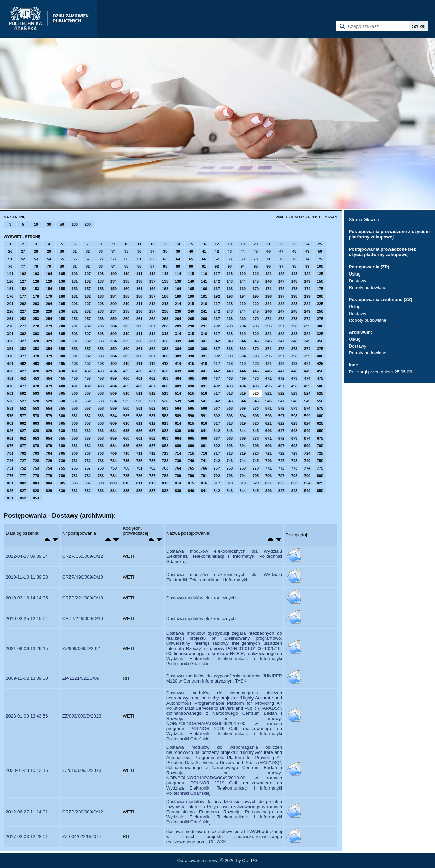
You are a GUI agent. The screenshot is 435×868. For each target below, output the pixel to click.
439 (178, 371)
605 (62, 423)
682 (88, 446)
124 (307, 274)
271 (268, 319)
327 (23, 341)
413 (165, 364)
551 (10, 408)
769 (243, 468)
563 (165, 408)
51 (10, 259)
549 (307, 401)
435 (126, 371)
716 (204, 453)
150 (320, 281)
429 (49, 371)
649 (307, 431)
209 (114, 304)
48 (294, 251)
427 (23, 371)
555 (62, 408)
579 (49, 416)
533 (101, 401)
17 (217, 244)
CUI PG (250, 860)
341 (204, 341)
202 (23, 304)
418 (230, 364)
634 (114, 431)
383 (101, 356)
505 (62, 393)
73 (294, 259)
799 (307, 476)
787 (152, 476)
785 (126, 476)
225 (320, 304)
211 (139, 304)
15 (191, 244)
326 (10, 341)
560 (126, 408)
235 (126, 311)
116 (204, 274)
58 (101, 259)
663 (165, 438)
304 (49, 334)
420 (256, 364)
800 (320, 476)
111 (139, 274)
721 (268, 453)
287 (152, 326)
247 (281, 311)
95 (256, 266)
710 (126, 453)
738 (165, 461)
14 (178, 244)
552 (23, 408)
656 (75, 438)
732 (88, 461)
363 (165, 349)
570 (256, 408)
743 (230, 461)
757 (88, 468)
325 (320, 334)
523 (294, 393)
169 (243, 289)
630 (62, 431)
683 (101, 446)
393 (230, 356)
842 (217, 491)
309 (114, 334)
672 (281, 438)
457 (88, 378)
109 (114, 274)
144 (243, 281)
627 (23, 431)
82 (88, 266)
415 (191, 364)
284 (114, 326)
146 (268, 281)
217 (217, 304)
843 (230, 491)
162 (152, 289)
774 (307, 468)
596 (268, 416)
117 (217, 274)
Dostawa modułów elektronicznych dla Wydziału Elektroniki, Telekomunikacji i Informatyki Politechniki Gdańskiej (224, 556)
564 (178, 408)
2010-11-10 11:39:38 (27, 577)
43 (230, 251)
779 (49, 476)
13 (165, 244)
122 (281, 274)
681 (75, 446)
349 (307, 341)
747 (281, 461)
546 (268, 401)
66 (204, 259)
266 (204, 319)
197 (281, 296)
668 (230, 438)
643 (230, 431)
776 (10, 476)
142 (217, 281)
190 (191, 296)
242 (217, 311)
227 (23, 311)
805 (62, 483)
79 (49, 266)
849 (307, 491)
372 (281, 349)
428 (36, 371)
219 (243, 304)
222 (281, 304)
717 (217, 453)
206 (75, 304)
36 (139, 251)
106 (75, 274)
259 (114, 319)
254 (49, 319)
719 (243, 453)
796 (268, 476)
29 (49, 251)
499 (307, 386)
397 (281, 356)
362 (152, 349)
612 (152, 423)
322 (281, 334)
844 (243, 491)
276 (10, 326)
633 (101, 431)
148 (294, 281)
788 (165, 476)
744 (243, 461)
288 (165, 326)
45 (256, 251)
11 (139, 244)
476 (10, 386)
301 (10, 334)
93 (230, 266)
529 (49, 401)
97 (281, 266)
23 (294, 244)
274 (307, 319)
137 (152, 281)
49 (307, 251)
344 (243, 341)
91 (204, 266)
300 (320, 326)
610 (126, 423)
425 (320, 364)
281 (75, 326)
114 (178, 274)
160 (126, 289)
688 (165, 446)
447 (281, 371)
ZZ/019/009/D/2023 (82, 770)
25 (320, 244)
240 (191, 311)
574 (307, 408)
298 (294, 326)
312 (152, 334)
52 (23, 259)
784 (114, 476)
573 (294, 408)
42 (217, 251)
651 (10, 438)
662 (152, 438)
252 (23, 319)
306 (75, 334)
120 (256, 274)
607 (88, 423)
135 (126, 281)
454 (49, 378)
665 (191, 438)
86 (139, 266)
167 (217, 289)
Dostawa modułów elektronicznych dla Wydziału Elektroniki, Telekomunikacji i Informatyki (224, 577)
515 (191, 393)
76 (10, 266)
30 (49, 224)
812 (152, 483)
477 (23, 386)
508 (101, 393)
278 (36, 326)
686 (139, 446)
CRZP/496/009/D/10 (83, 577)
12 (152, 244)
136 (139, 281)
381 (75, 356)
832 (88, 491)
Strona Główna (364, 220)
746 (268, 461)
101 (10, 274)
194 (243, 296)
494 (243, 386)
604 (49, 423)
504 (49, 393)
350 (320, 341)
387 (152, 356)
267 (217, 319)
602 (23, 423)
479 (49, 386)
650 (320, 431)
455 (62, 378)
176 (10, 296)
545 (256, 401)
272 (281, 319)
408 (101, 364)
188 (165, 296)
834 (114, 491)
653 (36, 438)
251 (10, 319)
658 (101, 438)
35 (126, 251)
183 (101, 296)
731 (75, 461)
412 (152, 364)
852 (23, 498)
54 (49, 259)
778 (36, 476)
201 (10, 304)
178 (36, 296)
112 (152, 274)
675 (320, 438)
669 (243, 438)
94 (243, 266)
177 (23, 296)
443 (230, 371)
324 (307, 334)
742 (217, 461)
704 (49, 453)
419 (243, 364)
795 (256, 476)
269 (243, 319)
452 (23, 378)
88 (165, 266)
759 (114, 468)
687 (152, 446)
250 (320, 311)
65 (191, 259)
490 (191, 386)
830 (62, 491)
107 (88, 274)
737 (152, 461)
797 (281, 476)
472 (281, 378)
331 (75, 341)
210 (126, 304)
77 (23, 266)
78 (36, 266)
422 (281, 364)
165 (191, 289)
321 (268, 334)
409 (114, 364)
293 (230, 326)
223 (294, 304)
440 (191, 371)
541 (204, 401)
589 (178, 416)
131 (75, 281)
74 (307, 259)
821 (268, 483)
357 (88, 349)
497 (281, 386)
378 (36, 356)
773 (294, 468)
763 (165, 468)
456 (75, 378)
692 (217, 446)
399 (307, 356)
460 (126, 378)
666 (204, 438)
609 (114, 423)
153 (36, 289)
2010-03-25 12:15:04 (27, 618)
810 (126, 483)
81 (75, 266)
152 (23, 289)
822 (281, 483)
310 (126, 334)
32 (88, 251)
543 (230, 401)
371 (268, 349)
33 (101, 251)
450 (320, 371)
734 (114, 461)
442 (217, 371)
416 (204, 364)
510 (126, 393)
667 (217, 438)
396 (268, 356)
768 (230, 468)
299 (307, 326)
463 (165, 378)
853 (36, 498)
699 (307, 446)
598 (294, 416)
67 (217, 259)
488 (165, 386)
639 (178, 431)
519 (243, 393)
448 (294, 371)
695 (256, 446)
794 (243, 476)
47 (281, 251)
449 (307, 371)
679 (49, 446)
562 (152, 408)
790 (191, 476)
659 (114, 438)
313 (165, 334)
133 (101, 281)
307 (88, 334)
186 (139, 296)
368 (230, 349)
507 (88, 393)
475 (320, 378)
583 (101, 416)
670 (256, 438)
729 (49, 461)
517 (217, 393)
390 (191, 356)
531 (75, 401)
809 (114, 483)
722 (281, 453)
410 (126, 364)
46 (268, 251)
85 (126, 266)
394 (243, 356)
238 (165, 311)
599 (307, 416)
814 (178, 483)
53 (36, 259)
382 (88, 356)
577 (23, 416)
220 (256, 304)
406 (75, 364)
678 (36, 446)
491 (204, 386)
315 (191, 334)
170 (256, 289)
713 (165, 453)
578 (36, 416)
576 (10, 416)
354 (49, 349)
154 (49, 289)
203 (36, 304)
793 (230, 476)
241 (204, 311)
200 (88, 224)
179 (49, 296)
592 (217, 416)
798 (294, 476)
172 (281, 289)
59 (114, 259)
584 (114, 416)
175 (320, 289)
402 (23, 364)
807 (88, 483)
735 (126, 461)
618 (230, 423)
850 (320, 491)
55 (62, 259)
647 (281, 431)
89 (178, 266)
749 (307, 461)
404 (49, 364)
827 (23, 491)
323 (294, 334)
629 (49, 431)
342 (217, 341)
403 (36, 364)
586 (139, 416)
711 (139, 453)
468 (230, 378)
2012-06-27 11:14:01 (27, 812)
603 (36, 423)
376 (10, 356)
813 (165, 483)
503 (36, 393)
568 (230, 408)
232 (88, 311)
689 (178, 446)
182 (88, 296)
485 (126, 386)
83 (101, 266)
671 (268, 438)
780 (62, 476)
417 (217, 364)
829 (49, 491)
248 (294, 311)
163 (165, 289)
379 (49, 356)
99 (307, 266)
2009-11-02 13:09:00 (27, 678)
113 (165, 274)
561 (139, 408)
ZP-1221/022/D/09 (81, 678)
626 (10, 431)
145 (256, 281)
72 (281, 259)
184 (114, 296)
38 (165, 251)
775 (320, 468)
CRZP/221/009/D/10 (83, 598)
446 (268, 371)
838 (165, 491)
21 (268, 244)
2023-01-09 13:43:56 (27, 716)
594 (243, 416)
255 (62, 319)
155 (62, 289)
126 (10, 281)
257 (88, 319)
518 (230, 393)
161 (139, 289)
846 (268, 491)
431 (75, 371)
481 (75, 386)
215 (191, 304)
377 (23, 356)
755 (62, 468)
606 (75, 423)
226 (10, 311)
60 (126, 259)
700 (320, 446)
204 (49, 304)
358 (101, 349)
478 (36, 386)
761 (139, 468)
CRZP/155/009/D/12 (83, 556)
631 (75, 431)
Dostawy (357, 281)
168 (230, 289)
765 (191, 468)
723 (294, 453)
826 (10, 491)
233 (101, 311)
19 (243, 244)
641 (204, 431)
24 (307, 244)
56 (75, 259)
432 (88, 371)
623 (294, 423)
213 (165, 304)
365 (191, 349)
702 (23, 453)
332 (88, 341)
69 (243, 259)
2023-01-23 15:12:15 (27, 770)
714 (178, 453)
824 (307, 483)
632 (88, 431)
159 (114, 289)
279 (49, 326)
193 (230, 296)
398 (294, 356)
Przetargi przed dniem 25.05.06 (380, 372)
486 (139, 386)
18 (230, 244)
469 (243, 378)
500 (320, 386)
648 (294, 431)
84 (114, 266)
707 (88, 453)
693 (230, 446)
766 (204, 468)
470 (256, 378)
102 (23, 274)
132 (88, 281)
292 (217, 326)
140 (191, 281)
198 (294, 296)
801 (10, 483)
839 (178, 491)
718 (230, 453)
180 (62, 296)
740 (191, 461)
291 (204, 326)
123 (294, 274)
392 (217, 356)
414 (178, 364)
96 (268, 266)
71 (268, 259)
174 (307, 289)
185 (126, 296)
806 (75, 483)
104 (49, 274)
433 (101, 371)
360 (126, 349)
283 (101, 326)
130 (62, 281)
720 (256, 453)
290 (191, 326)
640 (191, 431)
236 (139, 311)
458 (101, 378)
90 (191, 266)
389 (178, 356)
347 (281, 341)
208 (101, 304)
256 (75, 319)
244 (243, 311)
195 (256, 296)
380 (62, 356)
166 (204, 289)
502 (23, 393)
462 (152, 378)
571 (268, 408)
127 (23, 281)
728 (36, 461)
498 (294, 386)
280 (62, 326)
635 (126, 431)
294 (243, 326)
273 (294, 319)
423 (294, 364)
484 (114, 386)
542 (217, 401)
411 (139, 364)
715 (191, 453)
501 (10, 393)
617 (217, 423)
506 (75, 393)
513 (165, 393)
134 (114, 281)
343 (230, 341)
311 (139, 334)
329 (49, 341)
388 (165, 356)
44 (243, 251)
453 (36, 378)
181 (75, 296)
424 (307, 364)
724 (307, 453)
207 (88, 304)
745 (256, 461)
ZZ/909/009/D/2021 (82, 648)
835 (126, 491)
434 (114, 371)
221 (268, 304)
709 (114, 453)
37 (152, 251)
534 (114, 401)
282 (88, 326)
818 (230, 483)
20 (256, 244)
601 (10, 423)
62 (152, 259)
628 (36, 431)
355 (62, 349)
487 (152, 386)
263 (165, 319)
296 (268, 326)
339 (178, 341)
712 (152, 453)
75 (320, 259)
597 (281, 416)
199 (307, 296)
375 (320, 349)
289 (178, 326)
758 (101, 468)
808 (101, 483)
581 (75, 416)
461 (139, 378)
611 (139, 423)
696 (268, 446)
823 (294, 483)
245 (256, 311)
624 (307, 423)
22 (281, 244)
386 (139, 356)
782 (88, 476)
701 (10, 453)
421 (268, 364)
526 (10, 401)
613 (165, 423)
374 (307, 349)
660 (126, 438)
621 (268, 423)
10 (36, 224)
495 (256, 386)
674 (307, 438)
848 (294, 491)
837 (152, 491)
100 (75, 224)
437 (152, 371)
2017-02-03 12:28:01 (27, 837)
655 (62, 438)
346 (268, 341)
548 (294, 401)
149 (307, 281)
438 (165, 371)
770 (256, 468)
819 (243, 483)
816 (204, 483)
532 (88, 401)
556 (75, 408)
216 (204, 304)
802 (23, 483)
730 (62, 461)
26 (10, 251)
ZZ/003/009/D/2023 (82, 716)
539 (178, 401)
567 (217, 408)
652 (23, 438)
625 (320, 423)
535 (126, 401)
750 (320, 461)
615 (191, 423)
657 (88, 438)
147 (281, 281)
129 (49, 281)
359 (114, 349)
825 (320, 483)
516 (204, 393)
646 (268, 431)
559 (114, 408)
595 (256, 416)
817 (217, 483)
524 (307, 393)
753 (36, 468)
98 (294, 266)
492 (217, 386)
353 (36, 349)
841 (204, 491)
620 (256, 423)
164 (178, 289)
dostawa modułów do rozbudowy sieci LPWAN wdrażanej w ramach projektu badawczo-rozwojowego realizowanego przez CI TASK (224, 837)
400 (320, 356)
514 (178, 393)
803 (36, 483)
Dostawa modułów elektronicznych (201, 598)
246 (268, 311)
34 (114, 251)
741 (204, 461)
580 (62, 416)
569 (243, 408)
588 (165, 416)
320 (256, 334)
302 (23, 334)
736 (139, 461)
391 (204, 356)
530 (62, 401)
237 (152, 311)
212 (152, 304)
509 (114, 393)
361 (139, 349)
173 (294, 289)
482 (88, 386)
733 (101, 461)
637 (152, 431)
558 (101, 408)
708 (101, 453)
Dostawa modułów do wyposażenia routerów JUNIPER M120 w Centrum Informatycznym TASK (224, 678)
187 (152, 296)
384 (114, 356)
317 (217, 334)
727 (23, 461)
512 (152, 393)
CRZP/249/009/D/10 (83, 618)
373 (294, 349)
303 (36, 334)
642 (217, 431)
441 (204, 371)
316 (204, 334)
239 (178, 311)
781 (75, 476)
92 (217, 266)
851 (10, 498)
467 (217, 378)
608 (101, 423)
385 (126, 356)
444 (243, 371)
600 (320, 416)
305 (62, 334)
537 (152, 401)
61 (139, 259)
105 (62, 274)
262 (152, 319)
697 (281, 446)
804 (49, 483)
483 (101, 386)
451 (10, 378)
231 (75, 311)
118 (230, 274)
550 (320, 401)
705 (62, 453)
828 (36, 491)
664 (178, 438)
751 (10, 468)
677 (23, 446)
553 (36, 408)
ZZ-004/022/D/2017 (82, 837)
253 (36, 319)
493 (230, 386)
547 (281, 401)
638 (165, 431)
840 (191, 491)
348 (294, 341)
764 (178, 468)
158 (101, 289)
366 (204, 349)
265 (191, 319)
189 (178, 296)
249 (307, 311)
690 (191, 446)
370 (256, 349)
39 (178, 251)
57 (88, 259)
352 (23, 349)
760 (126, 468)
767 (217, 468)
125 (320, 274)
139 (178, 281)
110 (126, 274)
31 (75, 251)
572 (281, 408)
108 (101, 274)
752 (23, 468)
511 (139, 393)
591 (204, 416)
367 (217, 349)
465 (191, 378)
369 (243, 349)
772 (281, 468)
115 (191, 274)
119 (243, 274)
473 (294, 378)
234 (114, 311)
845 (256, 491)
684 (114, 446)
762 (152, 468)
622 (281, 423)
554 (49, 408)
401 (10, 364)
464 (178, 378)
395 (256, 356)
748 (294, 461)
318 (230, 334)
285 (126, 326)
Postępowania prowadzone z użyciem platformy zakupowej (389, 234)
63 (165, 259)
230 (62, 311)
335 (126, 341)
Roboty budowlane (367, 288)
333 (101, 341)
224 (307, 304)
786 (139, 476)
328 (36, 341)
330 (62, 341)
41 (204, 251)
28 (36, 251)
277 (23, 326)
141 (204, 281)
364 (178, 349)
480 (62, 386)
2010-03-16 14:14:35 (27, 598)
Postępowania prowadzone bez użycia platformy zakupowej (382, 252)
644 (243, 431)
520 (256, 393)
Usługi (355, 274)
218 (230, 304)
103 (36, 274)
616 (204, 423)
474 (307, 378)
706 (75, 453)
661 (139, 438)
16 (204, 244)
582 (88, 416)
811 (139, 483)
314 (178, 334)
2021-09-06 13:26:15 (27, 648)
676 (10, 446)
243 (230, 311)
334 (114, 341)
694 (243, 446)
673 (294, 438)
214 (178, 304)
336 (139, 341)
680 (62, 446)
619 (243, 423)
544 (243, 401)
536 (139, 401)
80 (62, 266)
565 (191, 408)
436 (139, 371)
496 (268, 386)
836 (139, 491)
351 (10, 349)
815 (191, 483)
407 (88, 364)
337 (152, 341)
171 (268, 289)
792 (217, 476)
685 (126, 446)
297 (281, 326)
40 (191, 251)
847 (281, 491)
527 (23, 401)
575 (320, 408)
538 (165, 401)
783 (101, 476)
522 (281, 393)
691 (204, 446)
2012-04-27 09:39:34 (27, 556)
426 (10, 371)
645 (256, 431)
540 (191, 401)
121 (268, 274)
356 (75, 349)
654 (49, 438)
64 (178, 259)
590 (191, 416)
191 (204, 296)
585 (126, 416)
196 (268, 296)
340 (191, 341)
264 (178, 319)
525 (320, 393)
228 (36, 311)
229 (49, 311)
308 (101, 334)
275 (320, 319)
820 (256, 483)
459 (114, 378)
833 (101, 491)
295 (256, 326)
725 (320, 453)
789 (178, 476)
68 (230, 259)
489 (178, 386)
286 (139, 326)
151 (10, 289)
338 (165, 341)
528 (36, 401)
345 (256, 341)
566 (204, 408)
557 (88, 408)
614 (178, 423)
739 (178, 461)
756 (75, 468)
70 (256, 259)
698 (294, 446)
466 (204, 378)
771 (268, 468)
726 (10, 461)
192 (217, 296)
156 (75, 289)
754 (49, 468)
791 (204, 476)
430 (62, 371)
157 (88, 289)
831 (75, 491)
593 (230, 416)
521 (268, 393)
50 (62, 224)
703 (36, 453)
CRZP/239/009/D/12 (83, 812)
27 (23, 251)
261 (139, 319)
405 (62, 364)
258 (101, 319)
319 (243, 334)
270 (256, 319)
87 (152, 266)
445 (256, 371)
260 (126, 319)
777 (23, 476)
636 (139, 431)
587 (152, 416)
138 (165, 281)
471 (268, 378)
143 (230, 281)
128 (36, 281)
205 (62, 304)
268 (230, 319)
